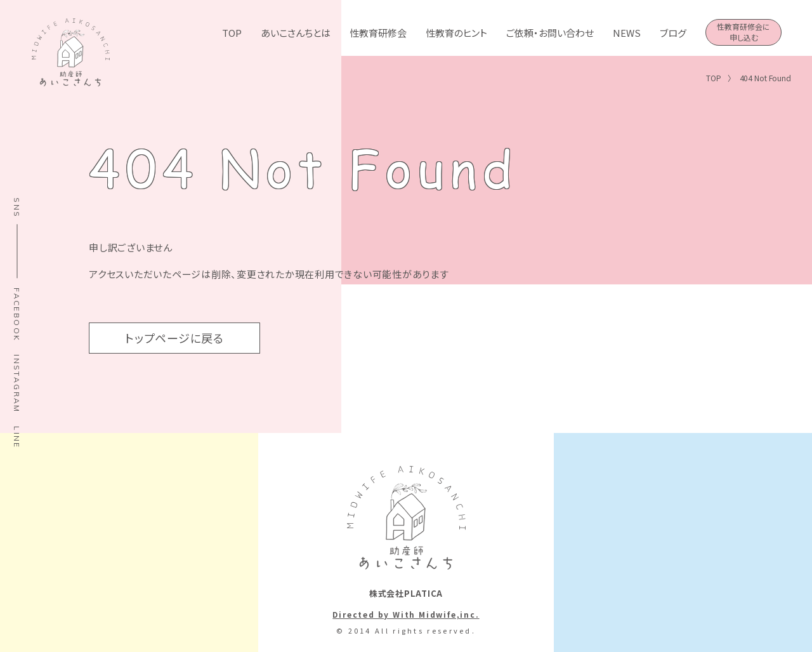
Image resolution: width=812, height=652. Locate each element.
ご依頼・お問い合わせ (550, 33)
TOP (232, 33)
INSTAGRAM (17, 384)
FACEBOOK (17, 315)
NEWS (627, 33)
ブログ (673, 33)
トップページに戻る (174, 338)
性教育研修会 (378, 33)
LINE (17, 437)
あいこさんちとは (296, 33)
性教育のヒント (456, 33)
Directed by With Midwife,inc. (406, 614)
